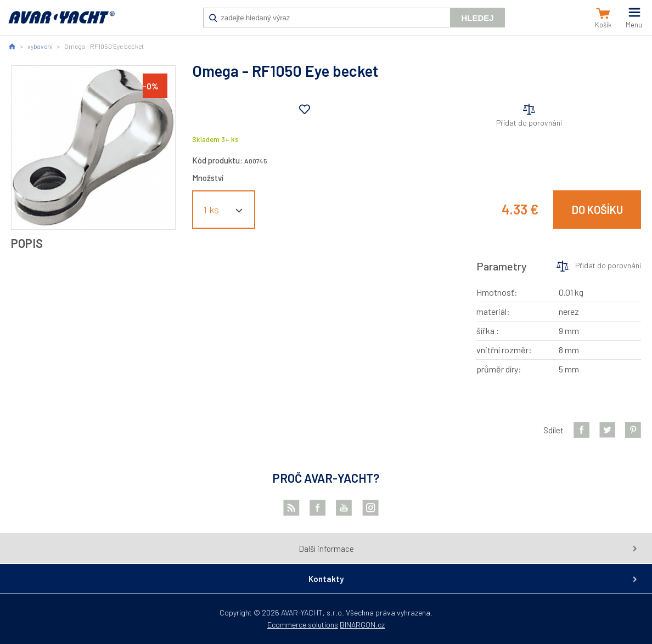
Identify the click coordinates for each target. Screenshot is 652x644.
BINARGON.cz (362, 625)
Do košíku (597, 210)
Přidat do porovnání (529, 123)
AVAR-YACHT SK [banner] (61, 23)
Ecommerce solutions (303, 625)
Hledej (477, 18)
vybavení (40, 46)
